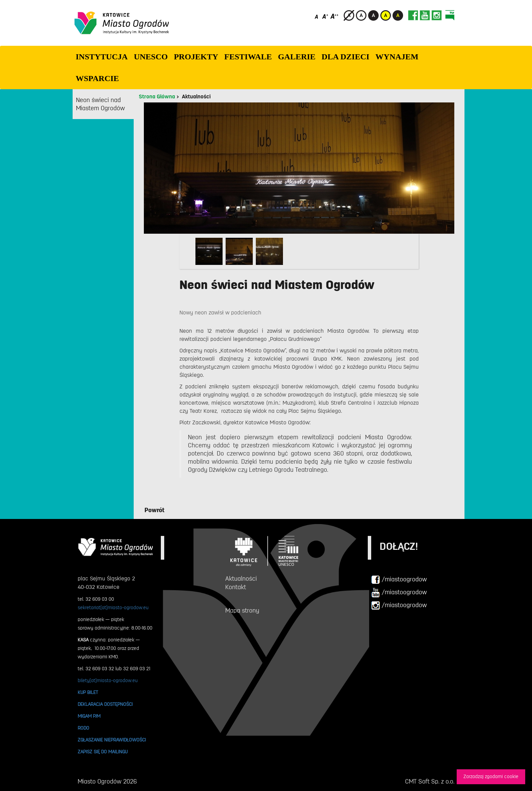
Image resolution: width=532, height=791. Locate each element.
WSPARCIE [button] (97, 78)
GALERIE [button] (297, 57)
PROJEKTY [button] (196, 57)
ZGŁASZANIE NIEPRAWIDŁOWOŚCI (112, 740)
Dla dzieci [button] (346, 57)
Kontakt (236, 587)
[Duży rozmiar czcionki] (335, 16)
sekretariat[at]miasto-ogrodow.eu (113, 607)
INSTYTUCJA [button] (102, 57)
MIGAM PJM (89, 716)
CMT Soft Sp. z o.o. (430, 782)
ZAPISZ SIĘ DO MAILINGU (103, 752)
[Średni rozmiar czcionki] (325, 16)
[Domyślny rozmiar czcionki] (317, 16)
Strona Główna (157, 97)
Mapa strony (242, 611)
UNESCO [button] (151, 57)
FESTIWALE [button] (248, 57)
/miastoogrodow (399, 580)
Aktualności (196, 97)
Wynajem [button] (397, 57)
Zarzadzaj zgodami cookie (491, 777)
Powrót (155, 510)
